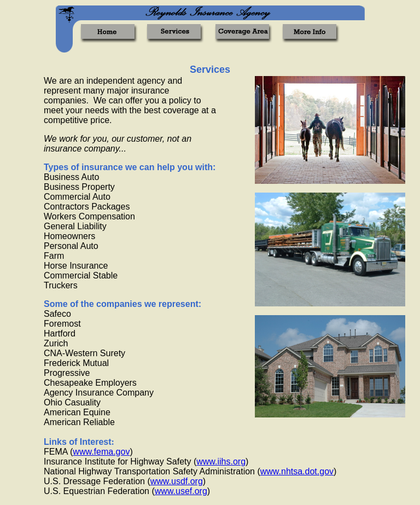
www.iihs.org (221, 462)
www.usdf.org (177, 481)
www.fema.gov (101, 452)
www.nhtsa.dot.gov (297, 471)
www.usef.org (181, 491)
